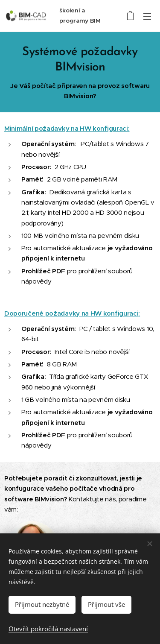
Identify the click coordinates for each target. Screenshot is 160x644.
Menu (147, 16)
